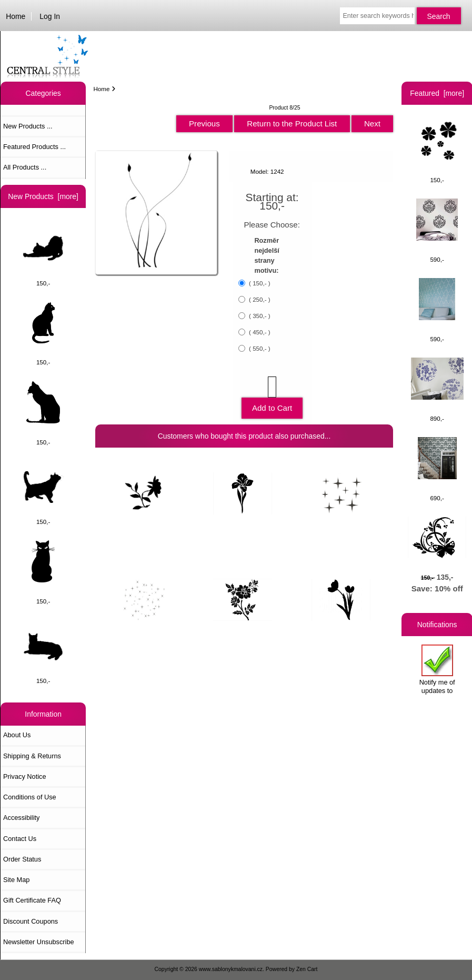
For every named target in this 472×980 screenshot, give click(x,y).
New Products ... (28, 126)
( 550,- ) (259, 348)
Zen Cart (307, 969)
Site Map (16, 880)
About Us (17, 735)
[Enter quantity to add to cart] (272, 387)
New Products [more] (43, 196)
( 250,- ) (259, 299)
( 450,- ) (259, 332)
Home (16, 16)
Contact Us (20, 839)
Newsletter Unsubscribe (39, 942)
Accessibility (21, 818)
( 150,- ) (259, 283)
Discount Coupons (31, 921)
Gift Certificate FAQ (32, 900)
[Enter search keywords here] (377, 16)
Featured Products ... (34, 147)
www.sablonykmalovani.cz (231, 969)
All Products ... (25, 167)
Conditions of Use (30, 797)
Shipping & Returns (32, 756)
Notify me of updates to (437, 670)
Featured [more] (437, 93)
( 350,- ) (259, 316)
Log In (50, 16)
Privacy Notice (24, 776)
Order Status (22, 859)
